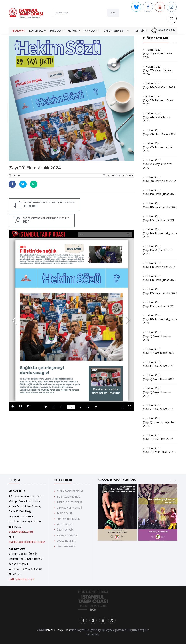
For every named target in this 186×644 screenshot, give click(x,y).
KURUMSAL (36, 31)
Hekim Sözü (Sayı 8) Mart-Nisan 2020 (159, 351)
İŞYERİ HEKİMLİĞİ (66, 546)
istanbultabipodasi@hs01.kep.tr (27, 542)
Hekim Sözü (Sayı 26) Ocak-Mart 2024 (159, 85)
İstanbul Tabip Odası (58, 630)
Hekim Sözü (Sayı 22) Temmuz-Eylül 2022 (158, 147)
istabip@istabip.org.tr (21, 532)
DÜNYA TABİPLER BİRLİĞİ (70, 491)
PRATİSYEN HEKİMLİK (68, 519)
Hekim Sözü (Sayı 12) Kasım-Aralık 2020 (160, 291)
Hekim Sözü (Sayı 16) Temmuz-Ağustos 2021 (160, 233)
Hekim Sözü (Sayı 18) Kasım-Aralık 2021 (160, 205)
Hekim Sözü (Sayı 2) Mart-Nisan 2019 (159, 377)
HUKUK (72, 31)
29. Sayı (14, 175)
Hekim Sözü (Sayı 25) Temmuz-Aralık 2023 (158, 100)
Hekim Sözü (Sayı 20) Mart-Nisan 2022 (159, 179)
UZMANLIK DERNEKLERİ (69, 508)
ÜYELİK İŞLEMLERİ (116, 30)
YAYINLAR (89, 31)
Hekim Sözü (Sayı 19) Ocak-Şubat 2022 (160, 192)
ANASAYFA (18, 31)
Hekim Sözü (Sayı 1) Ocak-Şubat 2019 (159, 364)
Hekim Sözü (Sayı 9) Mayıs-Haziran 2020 (157, 336)
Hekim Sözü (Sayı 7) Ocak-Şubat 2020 (159, 407)
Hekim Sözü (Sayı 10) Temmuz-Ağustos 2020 (160, 319)
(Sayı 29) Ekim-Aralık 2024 (35, 168)
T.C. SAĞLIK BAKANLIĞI (69, 497)
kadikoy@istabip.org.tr (21, 579)
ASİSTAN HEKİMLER (67, 535)
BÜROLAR (55, 31)
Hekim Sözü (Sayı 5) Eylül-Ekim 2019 (158, 437)
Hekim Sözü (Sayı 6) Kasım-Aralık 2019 (159, 450)
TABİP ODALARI (65, 513)
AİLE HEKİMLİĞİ (65, 524)
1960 (130, 175)
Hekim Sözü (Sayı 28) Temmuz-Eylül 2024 (158, 53)
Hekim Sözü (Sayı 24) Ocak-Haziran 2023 (157, 117)
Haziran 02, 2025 (113, 175)
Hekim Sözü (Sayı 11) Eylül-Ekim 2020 (159, 304)
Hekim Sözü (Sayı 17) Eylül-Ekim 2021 (159, 218)
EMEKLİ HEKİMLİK (66, 541)
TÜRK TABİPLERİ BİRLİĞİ (70, 502)
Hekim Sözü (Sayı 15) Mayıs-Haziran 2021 (158, 250)
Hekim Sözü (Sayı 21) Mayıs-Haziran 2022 (158, 164)
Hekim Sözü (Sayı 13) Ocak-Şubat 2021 (160, 278)
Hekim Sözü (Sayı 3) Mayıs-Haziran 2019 (157, 392)
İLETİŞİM (140, 31)
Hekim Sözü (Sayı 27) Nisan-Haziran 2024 (158, 70)
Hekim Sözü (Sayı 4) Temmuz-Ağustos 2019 (159, 422)
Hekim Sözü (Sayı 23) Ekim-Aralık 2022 (159, 132)
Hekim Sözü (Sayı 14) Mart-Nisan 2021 (159, 265)
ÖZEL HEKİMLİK (65, 530)
